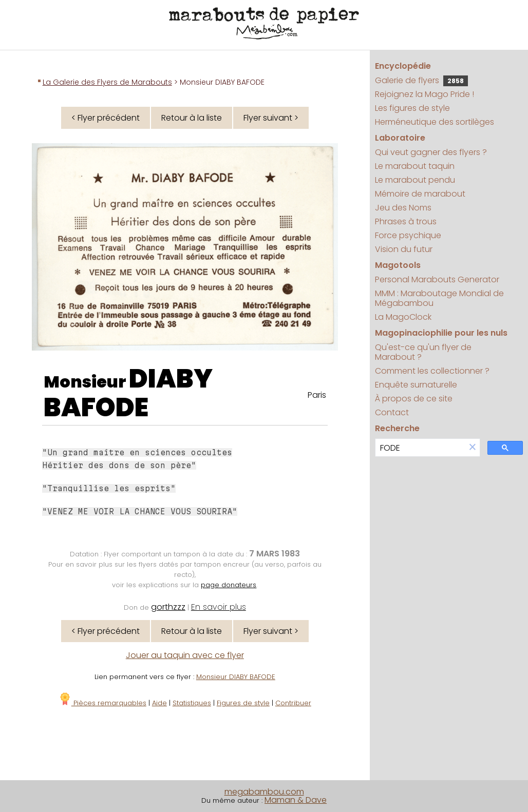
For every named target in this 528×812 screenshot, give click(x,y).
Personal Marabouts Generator (437, 279)
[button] (473, 448)
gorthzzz (168, 607)
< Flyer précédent (106, 118)
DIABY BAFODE (128, 393)
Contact (392, 412)
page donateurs (229, 585)
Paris (317, 395)
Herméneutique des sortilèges (435, 122)
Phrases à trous (406, 221)
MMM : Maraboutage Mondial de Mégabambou (439, 298)
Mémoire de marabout (420, 194)
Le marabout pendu (415, 180)
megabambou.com (264, 792)
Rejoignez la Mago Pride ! (425, 94)
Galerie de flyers (421, 80)
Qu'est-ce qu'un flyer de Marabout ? (423, 352)
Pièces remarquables (102, 703)
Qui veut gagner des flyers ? (431, 152)
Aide (159, 703)
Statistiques (192, 703)
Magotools (398, 265)
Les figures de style (412, 108)
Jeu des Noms (403, 208)
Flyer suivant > (271, 118)
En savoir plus (219, 607)
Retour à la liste (192, 118)
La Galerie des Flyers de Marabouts (107, 82)
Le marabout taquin (415, 166)
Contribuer (293, 703)
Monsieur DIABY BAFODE (236, 677)
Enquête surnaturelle (416, 385)
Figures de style (243, 703)
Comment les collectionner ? (432, 371)
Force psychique (408, 235)
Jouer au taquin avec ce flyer (185, 655)
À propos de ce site (414, 399)
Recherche (397, 428)
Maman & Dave (296, 800)
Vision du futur (404, 249)
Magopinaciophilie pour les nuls (441, 333)
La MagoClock (403, 317)
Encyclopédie (403, 66)
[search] (420, 448)
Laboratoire (400, 138)
